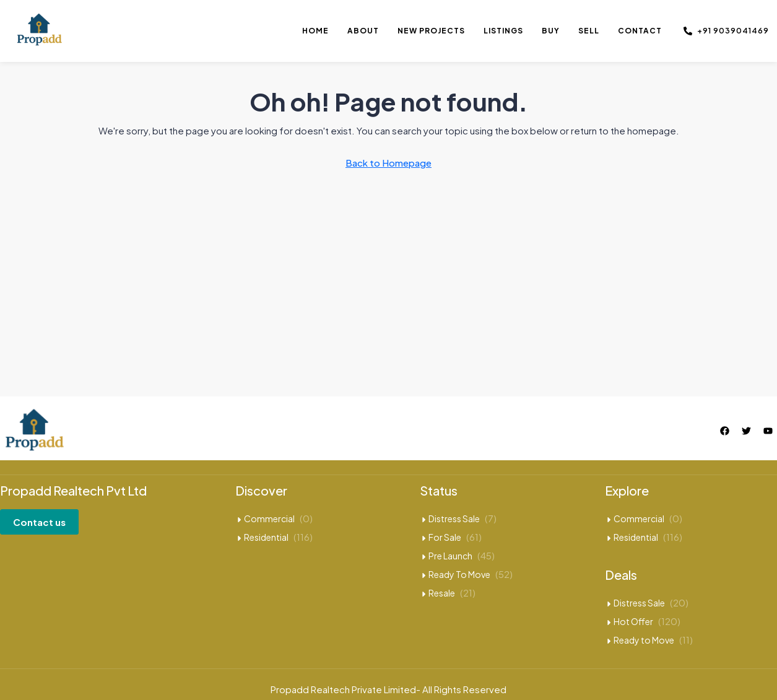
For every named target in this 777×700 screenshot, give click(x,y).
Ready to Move (644, 640)
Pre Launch (450, 556)
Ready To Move (459, 574)
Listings (503, 31)
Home (315, 31)
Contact (640, 31)
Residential (266, 537)
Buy (551, 31)
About (363, 31)
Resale (442, 593)
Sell (589, 31)
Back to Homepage (389, 163)
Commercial (269, 518)
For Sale (445, 537)
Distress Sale (454, 518)
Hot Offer (633, 621)
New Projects (431, 31)
